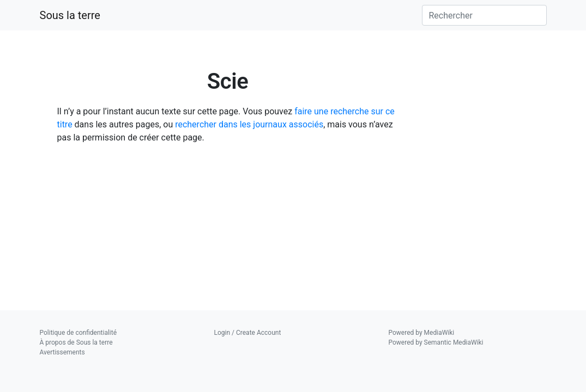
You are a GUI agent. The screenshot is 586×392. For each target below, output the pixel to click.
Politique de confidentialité (78, 333)
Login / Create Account (248, 333)
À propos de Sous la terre (76, 342)
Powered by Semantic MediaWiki (436, 342)
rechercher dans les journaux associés (249, 124)
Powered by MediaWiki (422, 333)
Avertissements (62, 352)
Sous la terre (70, 15)
